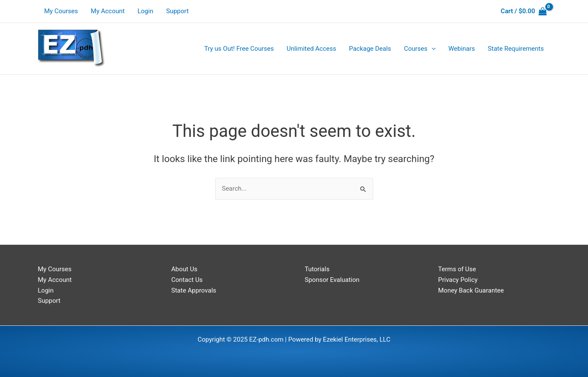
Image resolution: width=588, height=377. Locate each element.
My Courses (61, 11)
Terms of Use (457, 269)
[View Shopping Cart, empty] (524, 11)
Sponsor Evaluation (332, 280)
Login (145, 11)
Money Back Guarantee (471, 290)
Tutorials (317, 269)
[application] (431, 49)
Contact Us (187, 280)
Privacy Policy (458, 280)
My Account (108, 11)
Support (177, 11)
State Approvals (194, 290)
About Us (184, 269)
